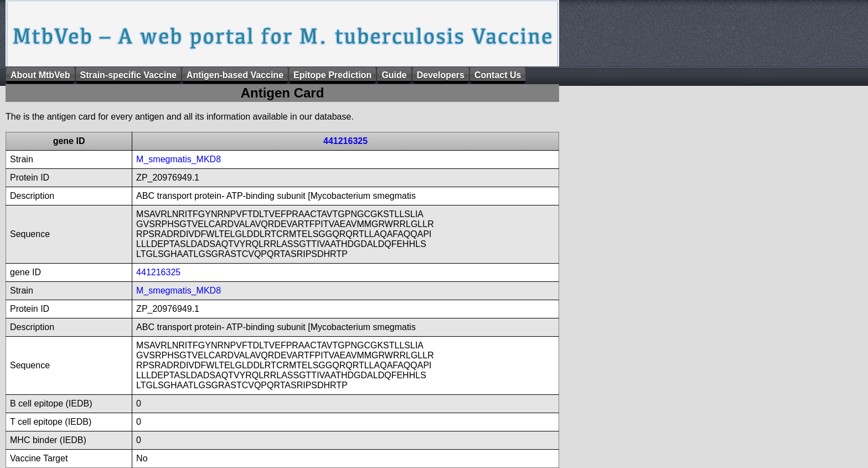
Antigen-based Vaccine (235, 75)
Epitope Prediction (332, 75)
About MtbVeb (40, 75)
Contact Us (498, 75)
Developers (441, 75)
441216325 (345, 141)
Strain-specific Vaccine (128, 75)
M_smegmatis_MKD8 (179, 159)
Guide (394, 75)
